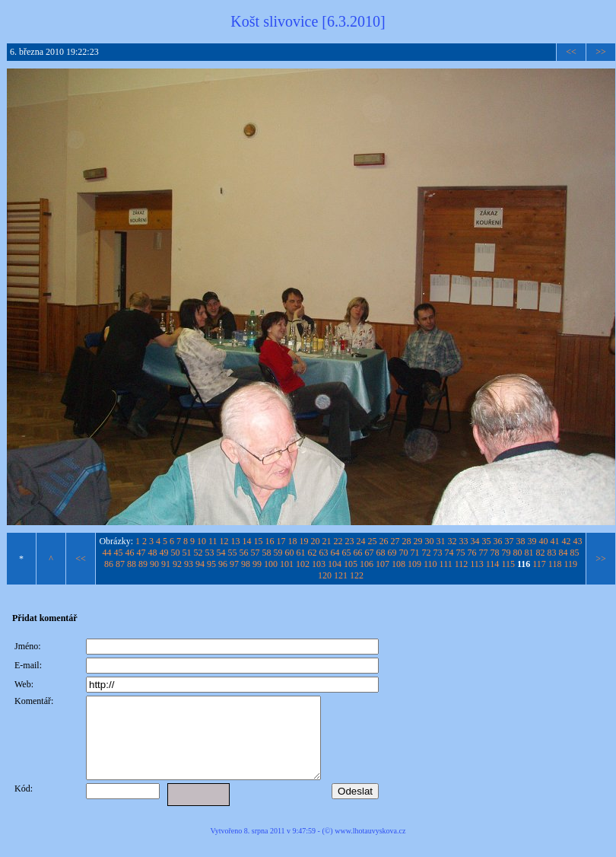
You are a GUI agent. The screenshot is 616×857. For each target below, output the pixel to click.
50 (176, 553)
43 (578, 541)
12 (224, 541)
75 (461, 553)
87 (120, 564)
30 (430, 541)
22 (338, 541)
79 (506, 553)
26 (384, 541)
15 (259, 541)
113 (477, 564)
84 (564, 553)
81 (529, 553)
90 (154, 564)
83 (552, 553)
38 (521, 541)
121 (341, 575)
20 (316, 541)
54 (221, 553)
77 (484, 553)
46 (130, 553)
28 (407, 541)
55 (233, 553)
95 (211, 564)
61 (301, 553)
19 (304, 541)
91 (166, 564)
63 (324, 553)
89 (143, 564)
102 (303, 564)
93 (189, 564)
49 (164, 553)
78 (495, 553)
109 (414, 564)
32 (452, 541)
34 (475, 541)
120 (325, 575)
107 (383, 564)
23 (350, 541)
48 (153, 553)
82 (541, 553)
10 (202, 541)
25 (373, 541)
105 (351, 564)
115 (508, 564)
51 (187, 553)
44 (107, 553)
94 (200, 564)
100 (271, 564)
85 (575, 553)
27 (395, 541)
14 (247, 541)
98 (246, 564)
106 (367, 564)
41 (555, 541)
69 (392, 553)
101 (287, 564)
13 (236, 541)
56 (244, 553)
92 (177, 564)
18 (293, 541)
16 (270, 541)
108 (398, 564)
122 (357, 575)
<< (571, 52)
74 (449, 553)
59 (278, 553)
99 (257, 564)
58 (267, 553)
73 (438, 553)
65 (347, 553)
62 (313, 553)
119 (570, 564)
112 (462, 564)
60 (290, 553)
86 (109, 564)
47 (141, 553)
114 (493, 564)
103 (319, 564)
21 (327, 541)
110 (430, 564)
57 (256, 553)
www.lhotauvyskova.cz (370, 847)
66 (358, 553)
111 (446, 564)
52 (198, 553)
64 (335, 553)
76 (472, 553)
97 (234, 564)
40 (544, 541)
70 (404, 553)
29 (418, 541)
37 (510, 541)
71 (415, 553)
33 (464, 541)
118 (555, 564)
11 (213, 541)
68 (381, 553)
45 (119, 553)
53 (210, 553)
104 (335, 564)
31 (441, 541)
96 (223, 564)
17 (281, 541)
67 (370, 553)
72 (427, 553)
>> (601, 52)
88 (132, 564)
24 (361, 541)
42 (567, 541)
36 (498, 541)
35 (487, 541)
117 (539, 564)
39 (532, 541)
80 (518, 553)
